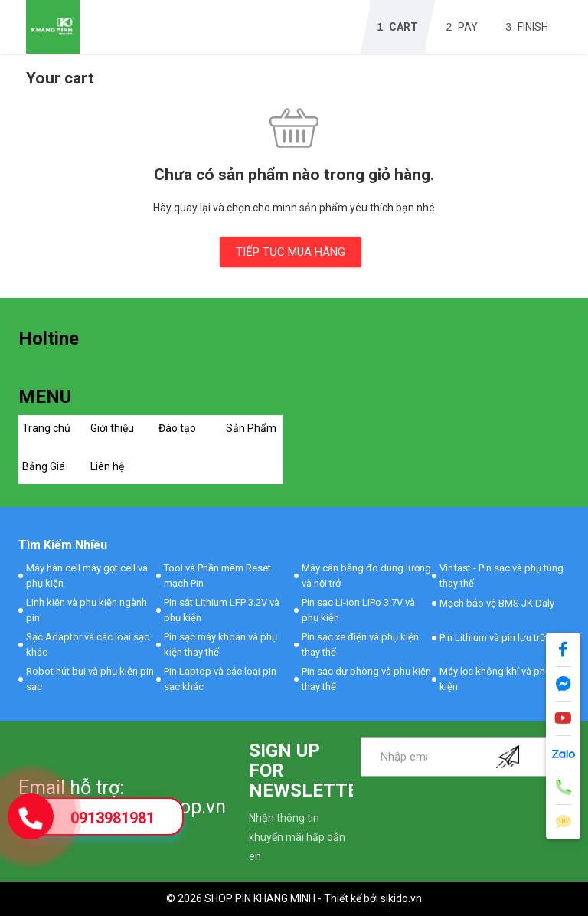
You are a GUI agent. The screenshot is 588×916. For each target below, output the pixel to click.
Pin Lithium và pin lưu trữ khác (505, 638)
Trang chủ (46, 428)
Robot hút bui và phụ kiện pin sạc (90, 679)
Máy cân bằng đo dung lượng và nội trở (366, 576)
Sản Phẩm (251, 428)
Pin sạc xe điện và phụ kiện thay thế (360, 644)
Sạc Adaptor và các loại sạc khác (88, 644)
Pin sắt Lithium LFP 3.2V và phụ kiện (222, 610)
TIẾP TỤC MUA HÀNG (291, 252)
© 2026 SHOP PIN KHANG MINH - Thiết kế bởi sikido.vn (294, 898)
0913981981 (113, 818)
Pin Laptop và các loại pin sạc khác (220, 679)
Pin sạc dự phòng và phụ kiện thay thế (366, 679)
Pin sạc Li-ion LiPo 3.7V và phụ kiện (358, 610)
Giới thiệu (112, 428)
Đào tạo (177, 428)
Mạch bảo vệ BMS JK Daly (497, 603)
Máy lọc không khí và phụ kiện (495, 679)
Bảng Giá (44, 466)
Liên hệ (107, 466)
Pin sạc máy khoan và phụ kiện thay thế (220, 644)
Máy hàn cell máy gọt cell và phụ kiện (87, 576)
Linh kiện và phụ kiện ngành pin (87, 610)
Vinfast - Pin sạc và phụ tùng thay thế (501, 576)
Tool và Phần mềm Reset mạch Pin (217, 576)
